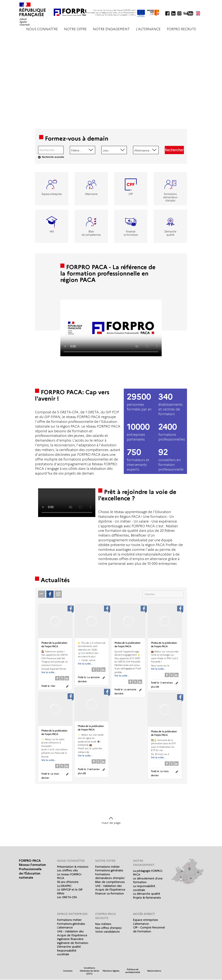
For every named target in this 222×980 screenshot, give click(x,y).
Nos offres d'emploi (108, 928)
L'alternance (65, 927)
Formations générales (109, 870)
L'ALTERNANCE (148, 29)
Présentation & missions (73, 867)
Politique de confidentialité (133, 971)
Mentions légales (111, 971)
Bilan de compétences (110, 882)
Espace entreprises (145, 920)
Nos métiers (103, 924)
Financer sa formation (109, 893)
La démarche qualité (147, 894)
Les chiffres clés (67, 870)
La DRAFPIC (64, 886)
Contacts (68, 971)
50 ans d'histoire (68, 882)
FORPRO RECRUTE (181, 29)
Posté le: (48, 686)
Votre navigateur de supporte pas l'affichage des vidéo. (111, 328)
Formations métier (107, 867)
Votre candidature (107, 932)
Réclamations (154, 971)
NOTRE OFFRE (75, 29)
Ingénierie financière (70, 939)
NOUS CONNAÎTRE (42, 29)
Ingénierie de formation (73, 943)
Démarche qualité (69, 947)
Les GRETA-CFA (67, 897)
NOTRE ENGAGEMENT (111, 29)
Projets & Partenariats (147, 898)
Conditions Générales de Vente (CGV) (89, 971)
